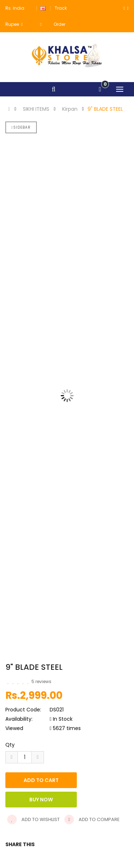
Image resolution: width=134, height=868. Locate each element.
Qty (10, 745)
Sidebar (21, 127)
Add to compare (92, 819)
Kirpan (70, 109)
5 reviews (41, 681)
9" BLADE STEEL (105, 109)
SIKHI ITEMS (36, 109)
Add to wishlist (33, 819)
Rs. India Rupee (15, 16)
